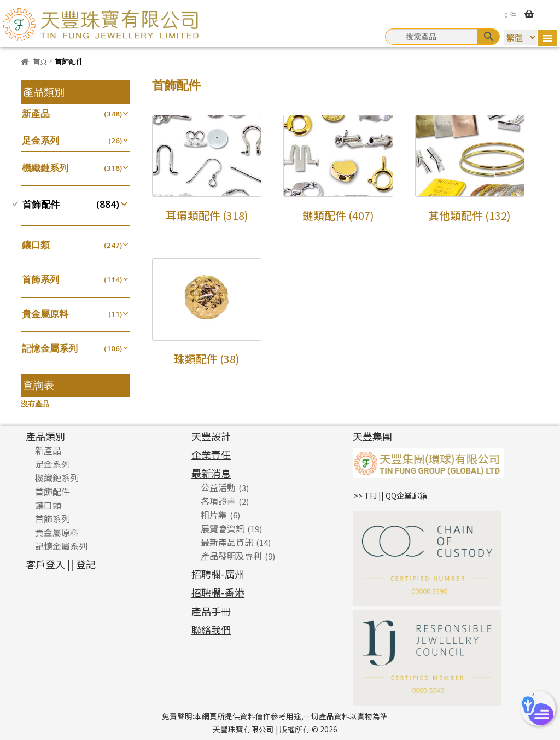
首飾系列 (40, 279)
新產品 (36, 113)
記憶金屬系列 (50, 348)
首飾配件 (41, 204)
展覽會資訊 (223, 528)
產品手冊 (211, 611)
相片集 (214, 515)
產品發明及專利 (231, 556)
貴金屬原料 (45, 314)
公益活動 (218, 487)
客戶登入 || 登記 (61, 564)
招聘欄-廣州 (218, 574)
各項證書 (218, 501)
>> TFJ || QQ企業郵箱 (390, 496)
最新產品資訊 (227, 542)
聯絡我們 (211, 630)
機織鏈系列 (45, 168)
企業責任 (211, 455)
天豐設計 (211, 436)
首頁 (40, 61)
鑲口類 (36, 245)
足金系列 (40, 140)
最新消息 (211, 473)
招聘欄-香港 (218, 592)
